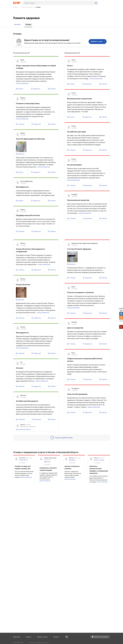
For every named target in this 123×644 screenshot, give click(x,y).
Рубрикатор (17, 637)
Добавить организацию (101, 637)
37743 (121, 318)
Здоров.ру (47, 462)
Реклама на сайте (42, 637)
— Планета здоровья (26, 7)
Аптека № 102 (23, 460)
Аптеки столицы (99, 460)
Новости (29, 637)
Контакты (56, 637)
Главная (16, 7)
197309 (121, 315)
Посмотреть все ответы (23, 429)
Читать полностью (26, 477)
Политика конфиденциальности (39, 642)
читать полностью (22, 83)
